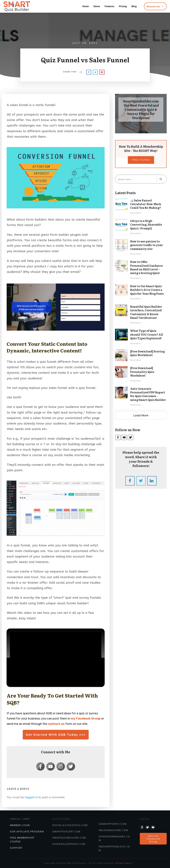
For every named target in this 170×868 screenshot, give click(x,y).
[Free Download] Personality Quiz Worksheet (141, 374)
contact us (56, 724)
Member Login (20, 825)
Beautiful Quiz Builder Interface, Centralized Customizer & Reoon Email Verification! (141, 315)
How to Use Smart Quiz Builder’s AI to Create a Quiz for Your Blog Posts (141, 292)
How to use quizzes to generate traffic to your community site (141, 248)
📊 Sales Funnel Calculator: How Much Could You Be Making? (141, 207)
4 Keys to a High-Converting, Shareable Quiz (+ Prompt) (141, 227)
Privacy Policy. (124, 863)
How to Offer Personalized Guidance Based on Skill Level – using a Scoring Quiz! (141, 270)
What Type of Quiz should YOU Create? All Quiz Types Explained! (141, 337)
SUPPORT (16, 848)
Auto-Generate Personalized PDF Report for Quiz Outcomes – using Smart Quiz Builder (141, 397)
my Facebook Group (86, 719)
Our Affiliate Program (27, 832)
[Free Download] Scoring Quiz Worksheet (141, 356)
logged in (31, 797)
